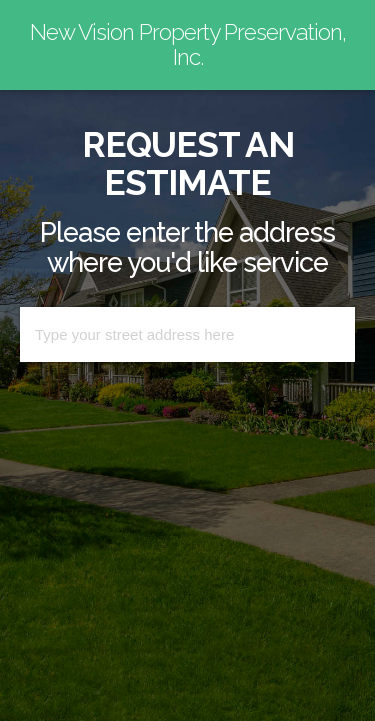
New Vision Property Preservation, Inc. (188, 44)
